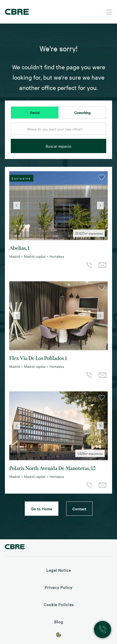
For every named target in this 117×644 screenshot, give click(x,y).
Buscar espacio (58, 146)
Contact (79, 509)
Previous (17, 206)
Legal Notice (59, 570)
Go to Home (42, 509)
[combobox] (58, 130)
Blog (59, 622)
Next (100, 206)
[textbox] (58, 129)
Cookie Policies (59, 604)
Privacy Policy (58, 587)
